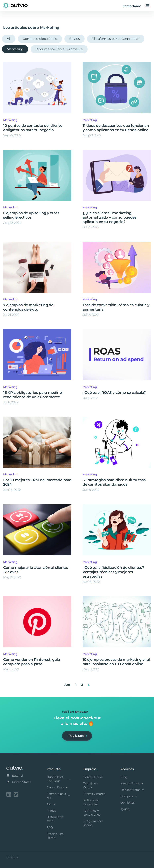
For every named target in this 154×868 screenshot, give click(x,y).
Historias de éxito (55, 819)
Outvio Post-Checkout (59, 779)
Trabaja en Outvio (91, 785)
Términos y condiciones (92, 813)
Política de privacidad (91, 802)
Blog (124, 777)
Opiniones (127, 803)
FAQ (50, 827)
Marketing (15, 49)
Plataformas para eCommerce (116, 39)
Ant (67, 685)
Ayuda (125, 809)
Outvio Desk (58, 787)
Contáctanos (132, 6)
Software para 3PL (59, 796)
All (9, 39)
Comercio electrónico (40, 39)
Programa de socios (93, 823)
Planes (51, 811)
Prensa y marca (94, 794)
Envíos (74, 39)
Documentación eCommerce (59, 49)
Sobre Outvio (93, 777)
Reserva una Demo (55, 836)
